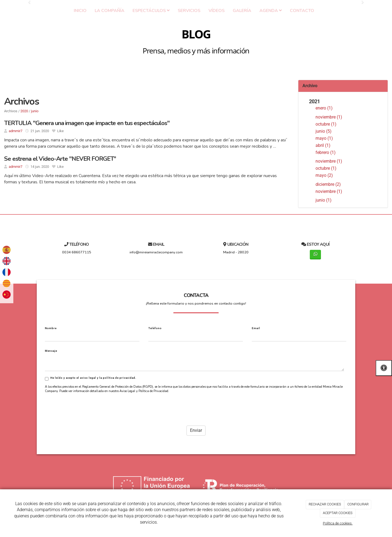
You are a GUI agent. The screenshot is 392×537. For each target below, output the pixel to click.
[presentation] (86, 395)
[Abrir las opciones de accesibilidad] (384, 368)
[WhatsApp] (315, 255)
